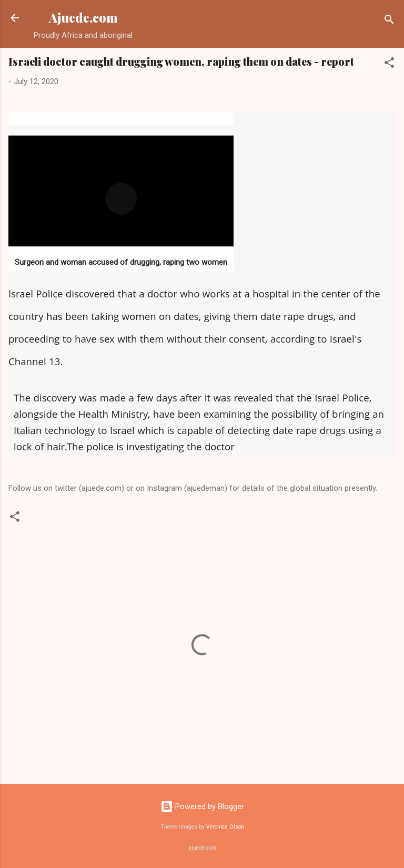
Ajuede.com (83, 18)
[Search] (389, 21)
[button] (389, 64)
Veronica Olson (225, 827)
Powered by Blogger (202, 807)
